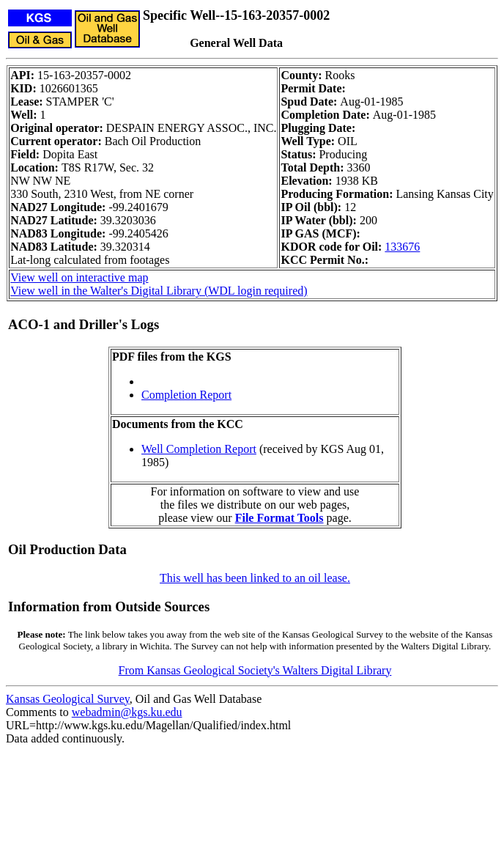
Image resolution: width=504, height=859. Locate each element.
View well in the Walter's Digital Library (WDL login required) (159, 291)
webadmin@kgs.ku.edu (127, 712)
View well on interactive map (79, 277)
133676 (402, 247)
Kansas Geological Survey (68, 699)
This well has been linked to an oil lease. (255, 578)
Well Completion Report (199, 449)
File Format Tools (279, 518)
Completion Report (186, 395)
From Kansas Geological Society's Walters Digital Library (255, 670)
